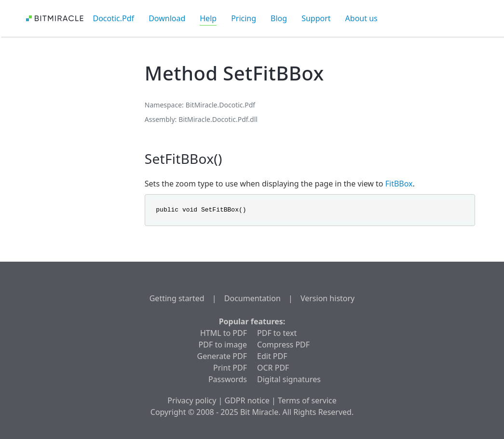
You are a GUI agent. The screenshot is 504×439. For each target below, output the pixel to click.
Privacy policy (192, 400)
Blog (279, 18)
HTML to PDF (224, 333)
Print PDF (230, 368)
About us (361, 18)
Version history (327, 298)
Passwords (228, 379)
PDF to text (277, 333)
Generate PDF (222, 356)
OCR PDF (273, 368)
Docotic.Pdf (114, 18)
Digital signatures (289, 379)
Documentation (252, 298)
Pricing (244, 18)
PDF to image (223, 345)
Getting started (177, 298)
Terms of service (307, 400)
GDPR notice (247, 400)
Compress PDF (283, 345)
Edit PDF (272, 356)
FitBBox (399, 184)
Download (167, 18)
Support (316, 18)
